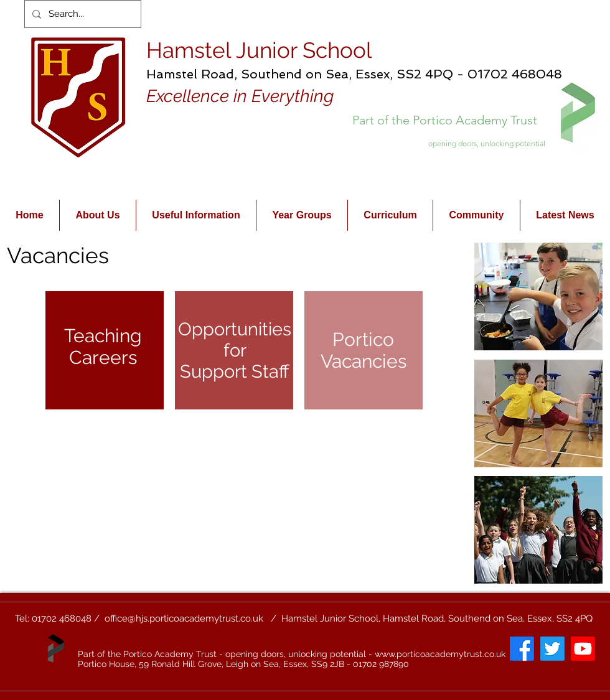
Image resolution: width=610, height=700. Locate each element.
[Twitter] (552, 649)
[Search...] (82, 14)
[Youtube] (583, 649)
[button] (538, 296)
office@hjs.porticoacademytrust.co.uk (184, 618)
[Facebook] (522, 649)
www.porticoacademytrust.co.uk (440, 654)
